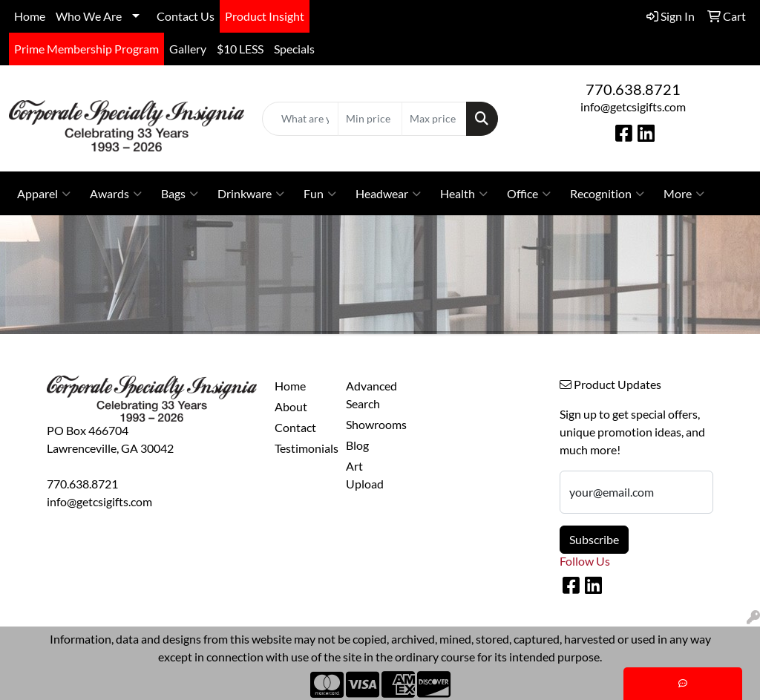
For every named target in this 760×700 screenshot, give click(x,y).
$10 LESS (240, 49)
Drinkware (251, 194)
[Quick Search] (300, 119)
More (684, 194)
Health (464, 194)
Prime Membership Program (86, 49)
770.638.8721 (633, 89)
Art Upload (365, 475)
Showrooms (373, 424)
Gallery (188, 49)
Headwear (388, 194)
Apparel (44, 194)
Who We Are (89, 16)
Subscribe (594, 539)
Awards (116, 194)
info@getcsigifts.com (633, 107)
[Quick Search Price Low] (370, 119)
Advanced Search (371, 395)
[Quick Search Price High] (434, 119)
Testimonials (301, 448)
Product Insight (265, 16)
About (291, 406)
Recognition (607, 194)
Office (529, 194)
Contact (295, 427)
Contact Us (186, 16)
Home (30, 16)
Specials (294, 49)
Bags (180, 194)
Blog (357, 445)
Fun (320, 194)
